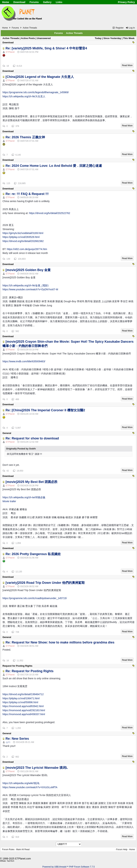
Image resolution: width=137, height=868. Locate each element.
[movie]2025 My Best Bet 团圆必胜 (31, 482)
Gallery (47, 2)
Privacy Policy (126, 2)
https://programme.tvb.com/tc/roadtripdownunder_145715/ (35, 598)
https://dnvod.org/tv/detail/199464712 (23, 694)
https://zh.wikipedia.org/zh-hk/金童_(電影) (26, 285)
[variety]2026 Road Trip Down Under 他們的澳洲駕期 (45, 583)
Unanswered (44, 38)
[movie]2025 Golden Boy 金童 (28, 270)
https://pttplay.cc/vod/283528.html (21, 237)
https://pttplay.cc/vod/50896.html (20, 702)
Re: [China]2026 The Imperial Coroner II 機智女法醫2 (45, 410)
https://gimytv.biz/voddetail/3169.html (23, 233)
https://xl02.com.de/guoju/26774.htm (27, 249)
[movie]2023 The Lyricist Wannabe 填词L (37, 768)
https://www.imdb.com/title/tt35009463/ (24, 361)
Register (118, 28)
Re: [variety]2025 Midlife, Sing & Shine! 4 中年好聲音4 (46, 48)
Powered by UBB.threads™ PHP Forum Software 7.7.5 (68, 867)
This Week (129, 38)
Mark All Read (23, 849)
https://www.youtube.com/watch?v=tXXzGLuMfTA (30, 787)
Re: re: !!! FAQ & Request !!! (27, 194)
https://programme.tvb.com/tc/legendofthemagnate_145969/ (36, 92)
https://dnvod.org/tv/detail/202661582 (23, 241)
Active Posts (28, 38)
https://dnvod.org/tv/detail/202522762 (50, 213)
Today (98, 38)
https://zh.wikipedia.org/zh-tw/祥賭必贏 (24, 497)
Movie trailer (9, 501)
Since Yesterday (112, 38)
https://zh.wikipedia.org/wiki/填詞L (21, 783)
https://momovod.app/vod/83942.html (23, 706)
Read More (127, 65)
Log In (130, 28)
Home (6, 2)
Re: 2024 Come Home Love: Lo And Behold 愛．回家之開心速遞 (54, 166)
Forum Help (122, 849)
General (7, 433)
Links (59, 2)
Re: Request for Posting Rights (30, 671)
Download (19, 2)
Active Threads (74, 33)
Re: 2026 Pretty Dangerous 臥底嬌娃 (33, 554)
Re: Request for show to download (32, 438)
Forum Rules (8, 849)
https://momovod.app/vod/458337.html (24, 714)
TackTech (11, 861)
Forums (34, 2)
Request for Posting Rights (17, 666)
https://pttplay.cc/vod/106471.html (21, 698)
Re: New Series (17, 739)
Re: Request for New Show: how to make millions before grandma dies (60, 642)
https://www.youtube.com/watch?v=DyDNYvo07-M (30, 289)
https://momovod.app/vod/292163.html (24, 710)
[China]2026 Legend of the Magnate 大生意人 (40, 77)
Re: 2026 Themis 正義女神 (25, 137)
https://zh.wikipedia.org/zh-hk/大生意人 (24, 96)
